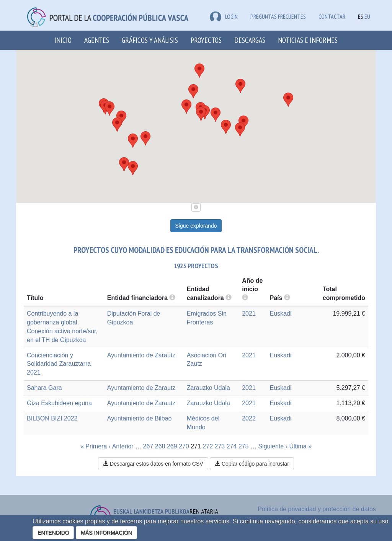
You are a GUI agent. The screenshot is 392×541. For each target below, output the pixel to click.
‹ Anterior (121, 446)
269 (172, 446)
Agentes (97, 40)
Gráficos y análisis (150, 40)
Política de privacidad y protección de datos (317, 509)
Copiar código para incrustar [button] (252, 464)
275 (244, 446)
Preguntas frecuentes (278, 16)
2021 (249, 314)
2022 (249, 418)
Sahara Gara (44, 388)
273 (220, 446)
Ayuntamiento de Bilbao (140, 418)
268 (160, 446)
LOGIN (224, 16)
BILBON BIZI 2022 (52, 418)
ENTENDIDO (53, 533)
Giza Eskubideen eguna (59, 403)
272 (208, 446)
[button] (288, 100)
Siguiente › (273, 446)
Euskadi (281, 314)
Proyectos (206, 40)
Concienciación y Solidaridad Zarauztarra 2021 (59, 364)
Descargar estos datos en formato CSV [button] (153, 464)
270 (184, 446)
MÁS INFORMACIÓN (106, 533)
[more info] (245, 298)
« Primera (94, 446)
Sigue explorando (196, 226)
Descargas (250, 40)
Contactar (332, 16)
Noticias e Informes (308, 40)
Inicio (63, 40)
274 (232, 446)
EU (367, 16)
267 (148, 446)
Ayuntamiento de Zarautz (141, 355)
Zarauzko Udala (208, 388)
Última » (300, 446)
